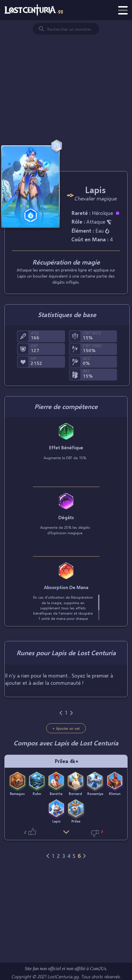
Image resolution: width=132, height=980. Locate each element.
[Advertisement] (66, 77)
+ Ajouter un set (66, 728)
